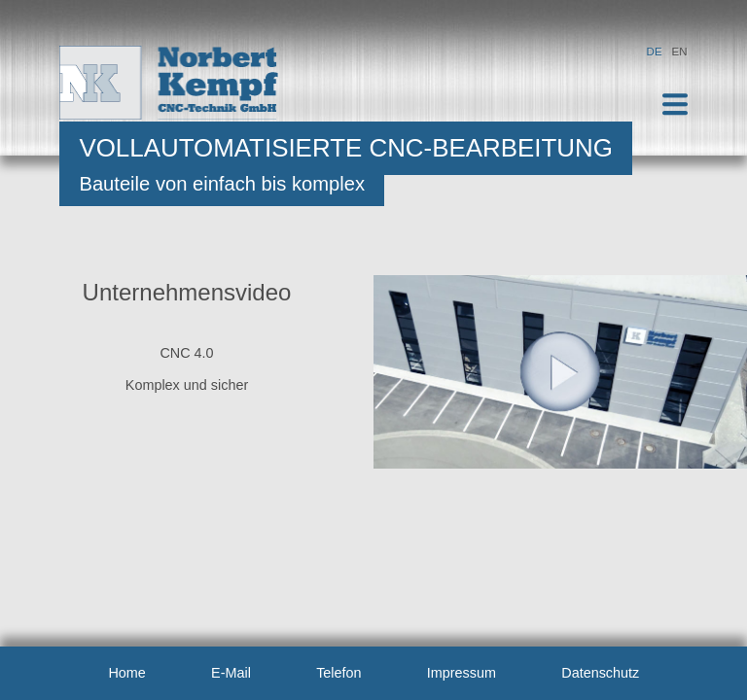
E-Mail (231, 673)
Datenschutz (600, 673)
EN (680, 52)
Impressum (462, 673)
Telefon (338, 673)
